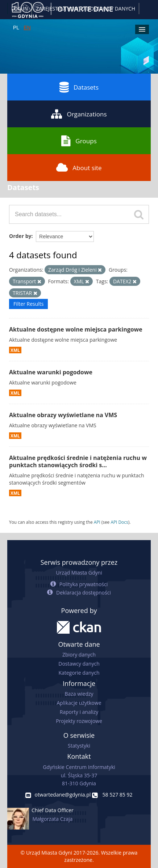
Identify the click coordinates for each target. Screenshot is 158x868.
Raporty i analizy (79, 712)
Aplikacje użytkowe (79, 703)
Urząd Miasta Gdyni (79, 573)
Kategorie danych (79, 673)
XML (15, 350)
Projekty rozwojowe (79, 721)
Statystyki (79, 746)
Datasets (79, 87)
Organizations (79, 114)
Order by (20, 236)
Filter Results (28, 304)
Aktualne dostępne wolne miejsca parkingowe (76, 329)
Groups (79, 141)
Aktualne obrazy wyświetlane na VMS (63, 415)
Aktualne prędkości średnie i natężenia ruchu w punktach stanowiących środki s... (78, 462)
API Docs (119, 522)
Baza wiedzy (79, 694)
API (97, 522)
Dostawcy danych (79, 664)
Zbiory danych (79, 655)
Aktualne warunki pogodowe (51, 372)
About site (79, 168)
